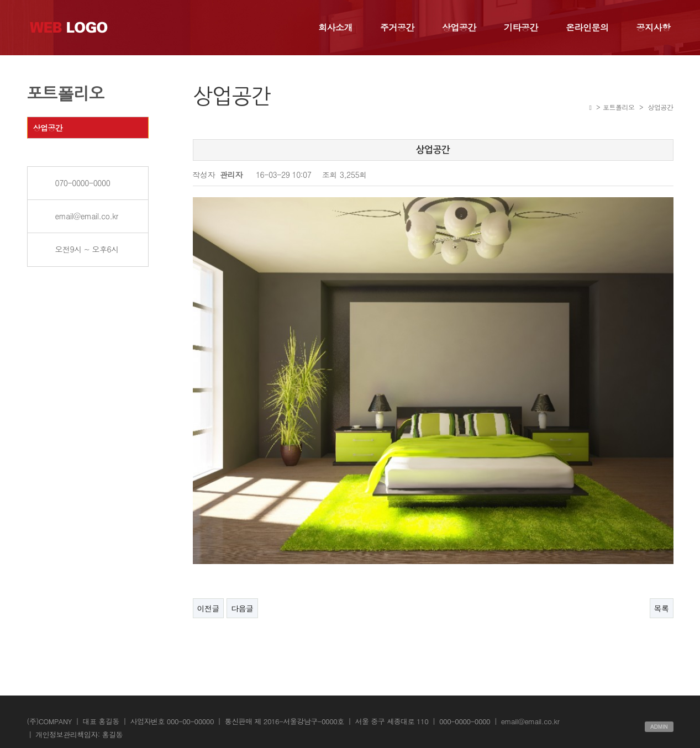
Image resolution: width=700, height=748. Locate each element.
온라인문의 (587, 27)
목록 (662, 596)
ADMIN (659, 714)
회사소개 (335, 27)
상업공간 (459, 27)
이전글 (209, 596)
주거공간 (397, 27)
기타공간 (521, 27)
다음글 (242, 596)
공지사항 (654, 27)
